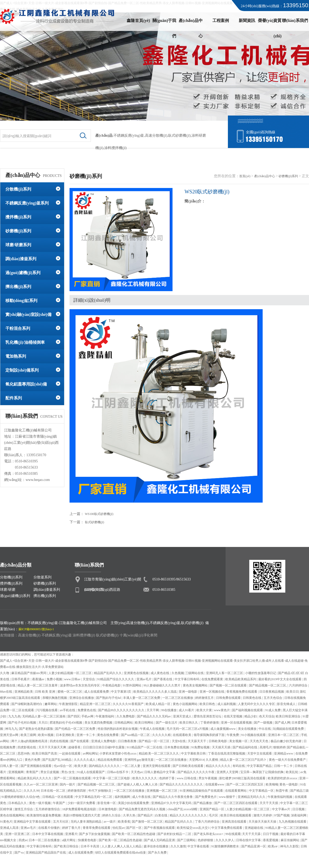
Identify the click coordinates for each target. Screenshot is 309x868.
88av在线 (6, 692)
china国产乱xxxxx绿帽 (183, 809)
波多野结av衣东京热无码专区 (80, 685)
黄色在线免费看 (108, 735)
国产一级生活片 (167, 723)
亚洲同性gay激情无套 (139, 760)
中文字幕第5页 (121, 692)
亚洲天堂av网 (10, 735)
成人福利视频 (227, 704)
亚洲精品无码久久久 (252, 797)
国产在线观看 (80, 741)
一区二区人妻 (131, 766)
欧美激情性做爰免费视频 (44, 815)
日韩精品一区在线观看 (58, 797)
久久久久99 (31, 791)
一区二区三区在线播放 (178, 698)
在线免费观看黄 (213, 679)
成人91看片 (187, 710)
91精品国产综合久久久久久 (116, 679)
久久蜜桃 (212, 760)
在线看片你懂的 (49, 828)
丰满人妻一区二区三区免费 (142, 698)
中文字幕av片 (281, 809)
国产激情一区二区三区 (148, 822)
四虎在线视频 (59, 741)
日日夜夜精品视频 (272, 692)
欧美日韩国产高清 (45, 754)
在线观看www (215, 784)
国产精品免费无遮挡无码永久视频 (143, 809)
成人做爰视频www (223, 729)
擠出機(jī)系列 (18, 287)
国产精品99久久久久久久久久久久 (122, 710)
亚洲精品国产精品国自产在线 (46, 853)
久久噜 (5, 673)
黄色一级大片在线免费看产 (288, 760)
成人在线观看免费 (97, 692)
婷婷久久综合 (112, 815)
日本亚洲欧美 (66, 735)
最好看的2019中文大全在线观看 (280, 679)
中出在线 (265, 729)
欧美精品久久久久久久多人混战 (155, 692)
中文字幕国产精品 (260, 766)
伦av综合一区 (63, 766)
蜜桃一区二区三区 (70, 692)
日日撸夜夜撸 (128, 741)
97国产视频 (282, 815)
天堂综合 (89, 679)
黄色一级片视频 (40, 803)
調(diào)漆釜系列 (21, 259)
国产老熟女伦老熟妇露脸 (36, 729)
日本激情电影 (108, 809)
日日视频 (299, 809)
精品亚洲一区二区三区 (96, 704)
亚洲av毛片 (144, 679)
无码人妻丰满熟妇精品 (86, 822)
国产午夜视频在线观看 (160, 828)
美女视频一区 (239, 741)
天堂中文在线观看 (260, 754)
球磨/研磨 (8, 590)
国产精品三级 (299, 791)
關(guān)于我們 (164, 23)
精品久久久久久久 (218, 766)
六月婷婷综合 (299, 685)
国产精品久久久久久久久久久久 (182, 784)
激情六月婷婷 (263, 815)
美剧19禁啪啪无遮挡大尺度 (82, 815)
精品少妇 (251, 716)
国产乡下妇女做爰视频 (95, 834)
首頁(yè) (245, 176)
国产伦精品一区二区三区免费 (76, 729)
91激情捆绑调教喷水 (225, 846)
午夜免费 (233, 735)
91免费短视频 (201, 747)
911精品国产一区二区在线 (145, 747)
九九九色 (14, 716)
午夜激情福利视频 (280, 797)
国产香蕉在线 (163, 679)
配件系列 (14, 398)
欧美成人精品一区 (158, 704)
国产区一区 (134, 828)
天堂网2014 (197, 760)
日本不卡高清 (90, 846)
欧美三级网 (29, 735)
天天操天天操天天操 (263, 822)
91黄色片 (6, 822)
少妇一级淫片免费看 (82, 803)
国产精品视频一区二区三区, (268, 685)
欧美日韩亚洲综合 (289, 716)
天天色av (137, 772)
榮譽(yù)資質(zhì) (270, 23)
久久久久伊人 (225, 840)
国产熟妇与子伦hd (109, 698)
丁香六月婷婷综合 (208, 822)
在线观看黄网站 (236, 791)
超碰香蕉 (75, 747)
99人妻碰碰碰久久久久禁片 (162, 685)
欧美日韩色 (208, 704)
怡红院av (119, 828)
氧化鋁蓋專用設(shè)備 (26, 384)
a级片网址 (69, 840)
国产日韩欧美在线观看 (188, 766)
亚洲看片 (71, 834)
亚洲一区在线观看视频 (237, 723)
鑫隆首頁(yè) (138, 21)
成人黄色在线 (160, 673)
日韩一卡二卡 (284, 766)
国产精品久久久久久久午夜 (196, 772)
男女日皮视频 (50, 772)
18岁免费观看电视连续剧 (79, 809)
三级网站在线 (195, 673)
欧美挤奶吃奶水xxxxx (283, 778)
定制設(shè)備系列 (22, 370)
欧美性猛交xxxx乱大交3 (194, 828)
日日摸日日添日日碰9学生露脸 (104, 747)
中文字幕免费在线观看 (227, 828)
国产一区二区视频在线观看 (73, 778)
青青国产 (33, 772)
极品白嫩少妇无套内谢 (286, 741)
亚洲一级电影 (188, 692)
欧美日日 (293, 692)
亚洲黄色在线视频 (137, 673)
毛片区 (214, 815)
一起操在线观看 (70, 754)
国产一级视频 (264, 723)
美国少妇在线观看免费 (134, 803)
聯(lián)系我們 (295, 21)
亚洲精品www (284, 754)
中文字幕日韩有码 (187, 679)
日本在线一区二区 (53, 791)
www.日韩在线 (187, 778)
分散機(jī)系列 (18, 189)
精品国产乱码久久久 (108, 673)
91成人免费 (273, 710)
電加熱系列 (16, 356)
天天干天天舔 (252, 834)
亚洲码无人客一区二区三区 (225, 673)
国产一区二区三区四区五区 (245, 784)
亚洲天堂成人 (183, 716)
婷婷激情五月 (205, 698)
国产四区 (74, 716)
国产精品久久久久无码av (154, 716)
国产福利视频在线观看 (248, 710)
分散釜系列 (42, 577)
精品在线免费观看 (110, 760)
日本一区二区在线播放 (45, 840)
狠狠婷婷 (279, 747)
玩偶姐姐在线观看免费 (289, 729)
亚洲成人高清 (10, 828)
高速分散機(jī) (156, 136)
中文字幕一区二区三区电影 (112, 778)
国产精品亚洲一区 (254, 846)
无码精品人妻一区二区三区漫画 (44, 716)
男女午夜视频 (208, 778)
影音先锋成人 (287, 704)
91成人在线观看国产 (91, 772)
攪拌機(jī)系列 (18, 217)
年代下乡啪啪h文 (100, 791)
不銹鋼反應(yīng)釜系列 (27, 203)
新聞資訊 (247, 21)
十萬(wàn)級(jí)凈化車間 (139, 635)
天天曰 (43, 723)
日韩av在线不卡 (118, 772)
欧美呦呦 (272, 784)
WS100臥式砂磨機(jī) (99, 514)
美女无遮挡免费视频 (99, 723)
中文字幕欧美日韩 (194, 754)
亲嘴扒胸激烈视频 (55, 698)
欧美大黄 (81, 766)
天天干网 (153, 710)
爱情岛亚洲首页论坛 (208, 716)
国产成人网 (282, 723)
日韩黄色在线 (252, 698)
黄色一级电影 (289, 784)
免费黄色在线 (87, 710)
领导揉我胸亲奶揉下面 (209, 735)
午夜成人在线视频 (153, 729)
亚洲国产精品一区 (212, 809)
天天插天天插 (222, 747)
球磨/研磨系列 (18, 245)
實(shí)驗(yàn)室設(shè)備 (28, 314)
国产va (19, 853)
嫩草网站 (51, 704)
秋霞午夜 (282, 791)
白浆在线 (162, 815)
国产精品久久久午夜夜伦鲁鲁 (173, 797)
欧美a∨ (273, 846)
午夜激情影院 (69, 704)
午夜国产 (59, 803)
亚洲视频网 (16, 772)
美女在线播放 (248, 729)
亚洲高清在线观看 (234, 822)
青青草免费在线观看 (97, 828)
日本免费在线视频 (177, 747)
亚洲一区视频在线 (212, 692)
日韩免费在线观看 (229, 698)
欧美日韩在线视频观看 (236, 815)
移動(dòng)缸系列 (21, 301)
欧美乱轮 (292, 772)
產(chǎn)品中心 (191, 23)
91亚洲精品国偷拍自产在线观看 (202, 791)
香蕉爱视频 (271, 840)
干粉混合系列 (18, 328)
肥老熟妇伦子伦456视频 (66, 723)
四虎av (23, 840)
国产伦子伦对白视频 (23, 723)
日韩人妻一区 (10, 766)
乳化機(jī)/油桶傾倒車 (25, 342)
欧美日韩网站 (145, 723)
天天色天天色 (259, 741)
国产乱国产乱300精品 (57, 760)
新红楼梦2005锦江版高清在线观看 (243, 778)
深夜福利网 (299, 815)
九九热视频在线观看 (293, 822)
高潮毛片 (266, 747)
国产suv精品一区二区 (136, 735)
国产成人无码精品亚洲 (160, 840)
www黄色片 (222, 710)
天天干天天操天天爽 (53, 747)
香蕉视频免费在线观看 (242, 692)
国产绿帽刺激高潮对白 (27, 704)
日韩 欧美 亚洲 (45, 692)
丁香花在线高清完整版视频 (227, 754)
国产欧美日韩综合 (67, 846)
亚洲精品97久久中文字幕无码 (172, 803)
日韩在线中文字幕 (249, 840)
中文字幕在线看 (199, 846)
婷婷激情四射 (77, 791)
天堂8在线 (179, 741)
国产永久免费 (158, 853)
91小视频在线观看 (254, 735)
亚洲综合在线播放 (82, 698)
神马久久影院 (290, 846)
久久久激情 (178, 846)
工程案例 (221, 21)
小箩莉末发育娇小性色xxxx (118, 754)
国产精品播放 (203, 803)
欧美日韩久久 (189, 723)
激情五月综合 (24, 809)
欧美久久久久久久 (145, 778)
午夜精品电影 (112, 685)
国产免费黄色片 (206, 797)
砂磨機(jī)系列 (18, 231)
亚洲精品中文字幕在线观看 (33, 822)
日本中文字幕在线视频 (48, 834)
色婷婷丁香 (167, 778)
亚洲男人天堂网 (228, 772)
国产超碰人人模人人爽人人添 (138, 784)
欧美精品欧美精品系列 (241, 679)
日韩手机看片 (21, 679)
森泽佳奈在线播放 (156, 846)
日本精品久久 (18, 803)
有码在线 (239, 766)
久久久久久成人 (85, 760)
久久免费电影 (126, 716)
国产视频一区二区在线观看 (229, 685)
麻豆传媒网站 (290, 840)
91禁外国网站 (132, 685)
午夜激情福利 (105, 716)
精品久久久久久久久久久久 (189, 815)
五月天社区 (61, 822)
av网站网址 (91, 754)
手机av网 (88, 716)
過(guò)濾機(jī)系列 (23, 273)
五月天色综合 (273, 698)
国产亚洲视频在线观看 (36, 766)
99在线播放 (169, 710)
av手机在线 (68, 710)
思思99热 (24, 754)
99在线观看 (233, 834)
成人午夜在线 (142, 797)
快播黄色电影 (88, 840)
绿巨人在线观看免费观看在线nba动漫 (121, 853)
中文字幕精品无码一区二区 (94, 797)
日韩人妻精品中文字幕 (160, 772)
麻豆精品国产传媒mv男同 (29, 673)
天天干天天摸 (269, 803)
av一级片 (110, 822)
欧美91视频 (46, 735)
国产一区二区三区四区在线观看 (236, 803)
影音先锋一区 (107, 803)
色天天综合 (267, 716)
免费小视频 (55, 679)
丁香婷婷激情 (210, 723)
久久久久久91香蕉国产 (129, 704)
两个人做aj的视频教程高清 (30, 741)
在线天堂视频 (233, 716)
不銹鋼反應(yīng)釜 (129, 136)
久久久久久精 (162, 735)
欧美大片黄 (205, 710)
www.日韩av (73, 679)
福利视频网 (123, 797)
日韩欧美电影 (218, 741)
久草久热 (130, 815)
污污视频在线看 (47, 710)
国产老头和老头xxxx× (209, 834)
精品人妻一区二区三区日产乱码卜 (244, 760)
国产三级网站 (187, 840)
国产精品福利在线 (245, 747)
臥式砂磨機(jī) (179, 136)
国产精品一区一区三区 (154, 741)
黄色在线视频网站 (13, 815)
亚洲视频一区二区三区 (162, 791)
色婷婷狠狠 (206, 840)
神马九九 (11, 729)
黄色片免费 (33, 760)
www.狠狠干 (228, 797)
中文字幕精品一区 (262, 791)
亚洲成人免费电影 (104, 741)
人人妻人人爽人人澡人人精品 (122, 846)
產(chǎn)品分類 (16, 565)
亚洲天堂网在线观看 (157, 766)
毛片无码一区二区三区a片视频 (188, 729)
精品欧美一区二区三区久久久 (159, 754)
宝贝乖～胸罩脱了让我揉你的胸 (262, 772)
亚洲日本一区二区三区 (284, 735)
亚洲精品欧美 (24, 692)
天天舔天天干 (197, 741)
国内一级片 (68, 784)
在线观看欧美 (182, 735)
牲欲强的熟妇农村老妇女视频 (118, 729)
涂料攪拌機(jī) (84, 635)
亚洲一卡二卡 (86, 735)
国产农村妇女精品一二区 (175, 834)
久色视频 (178, 673)
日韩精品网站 (124, 723)
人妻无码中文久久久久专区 (257, 704)
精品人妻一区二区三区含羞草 (38, 685)
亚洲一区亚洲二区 (18, 834)
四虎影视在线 (27, 747)
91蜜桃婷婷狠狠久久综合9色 (21, 797)
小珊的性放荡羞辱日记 (261, 673)
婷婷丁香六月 (72, 828)
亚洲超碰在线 (254, 828)
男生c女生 (68, 772)
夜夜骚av (39, 679)
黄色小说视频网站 (186, 704)
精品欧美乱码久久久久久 (35, 778)
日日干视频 (271, 834)
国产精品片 (146, 815)
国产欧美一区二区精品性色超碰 (134, 834)
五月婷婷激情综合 (48, 809)
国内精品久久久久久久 (105, 766)
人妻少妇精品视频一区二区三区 (70, 673)
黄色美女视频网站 (196, 685)
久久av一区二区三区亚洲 (41, 784)
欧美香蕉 (124, 822)
